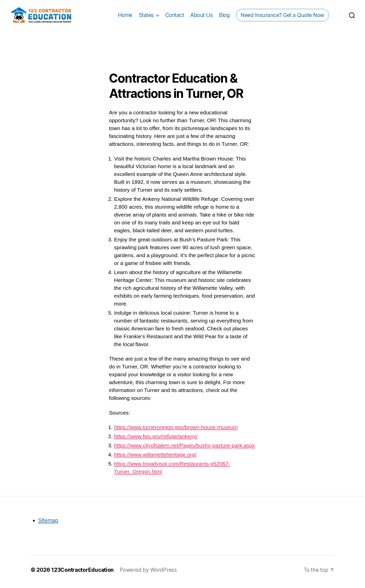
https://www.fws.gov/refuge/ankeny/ (156, 439)
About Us (202, 17)
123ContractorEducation (82, 573)
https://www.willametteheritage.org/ (155, 458)
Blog (224, 17)
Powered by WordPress (148, 573)
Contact (175, 17)
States (146, 17)
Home (125, 17)
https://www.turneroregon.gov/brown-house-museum (176, 430)
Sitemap (48, 523)
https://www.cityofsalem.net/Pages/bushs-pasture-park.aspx (185, 448)
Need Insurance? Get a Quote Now (282, 17)
